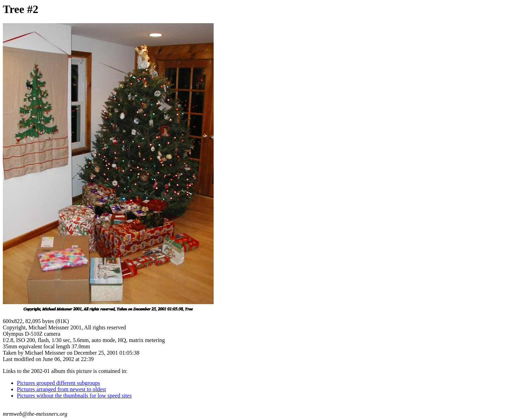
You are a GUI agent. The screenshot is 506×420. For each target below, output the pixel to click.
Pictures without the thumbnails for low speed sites (74, 396)
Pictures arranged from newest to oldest (61, 389)
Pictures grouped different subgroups (59, 383)
